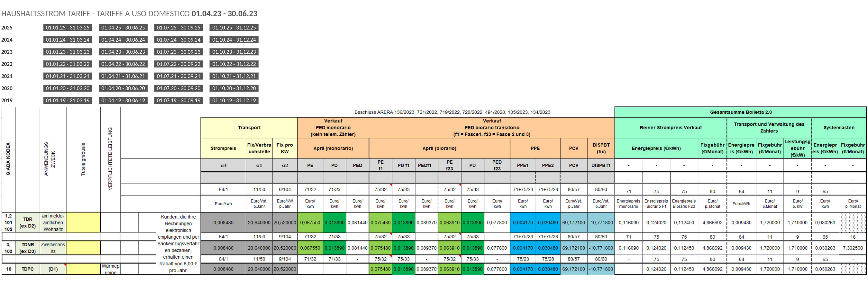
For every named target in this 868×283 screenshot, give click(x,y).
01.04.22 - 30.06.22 (123, 64)
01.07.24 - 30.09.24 (179, 40)
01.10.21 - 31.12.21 (234, 76)
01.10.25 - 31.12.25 (234, 28)
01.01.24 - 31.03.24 (68, 40)
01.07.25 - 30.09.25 (179, 28)
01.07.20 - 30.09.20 (179, 88)
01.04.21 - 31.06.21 (123, 76)
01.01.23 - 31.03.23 (68, 52)
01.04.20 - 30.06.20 (123, 88)
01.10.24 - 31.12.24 (234, 40)
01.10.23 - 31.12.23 (234, 52)
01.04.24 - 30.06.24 (123, 40)
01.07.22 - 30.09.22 (179, 64)
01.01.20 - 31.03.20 (68, 88)
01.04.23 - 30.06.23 (123, 52)
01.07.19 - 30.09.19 (179, 100)
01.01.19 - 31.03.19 (68, 100)
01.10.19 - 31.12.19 (234, 100)
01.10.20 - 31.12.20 (234, 88)
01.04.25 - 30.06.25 (123, 28)
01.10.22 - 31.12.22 (234, 64)
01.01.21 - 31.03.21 (68, 76)
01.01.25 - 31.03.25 (68, 28)
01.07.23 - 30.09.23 (179, 52)
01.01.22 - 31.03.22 (68, 64)
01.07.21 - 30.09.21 (179, 76)
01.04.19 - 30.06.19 (123, 100)
